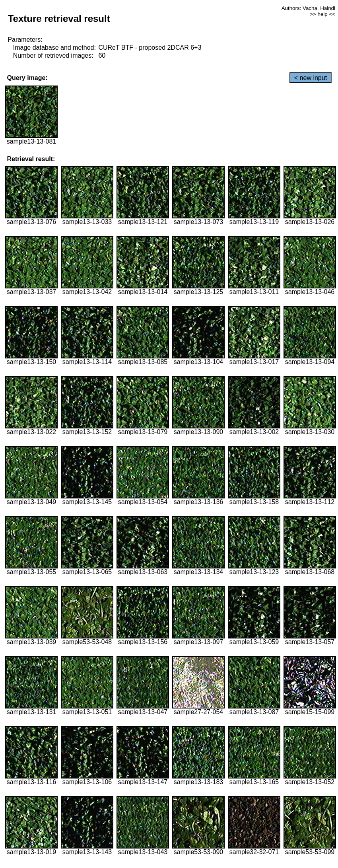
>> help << (322, 14)
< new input (311, 78)
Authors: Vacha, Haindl (308, 8)
